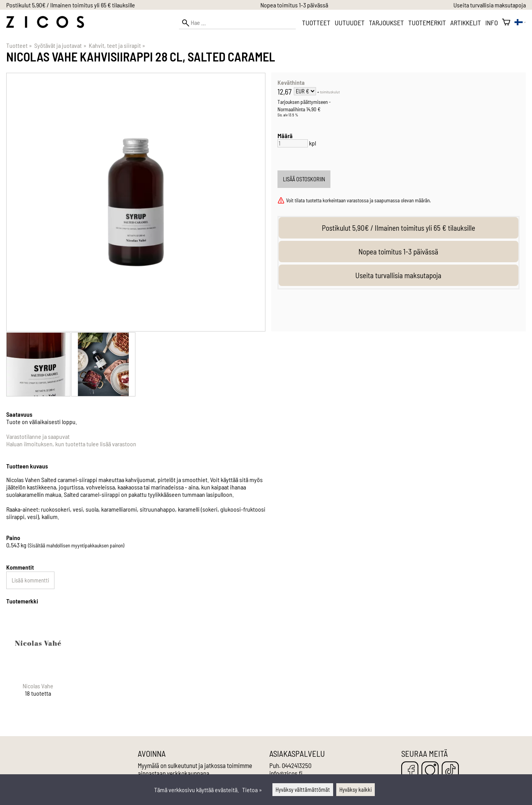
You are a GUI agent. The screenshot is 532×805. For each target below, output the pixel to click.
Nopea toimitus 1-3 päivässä (294, 5)
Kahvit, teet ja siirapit (117, 45)
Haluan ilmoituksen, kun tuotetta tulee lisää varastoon (71, 444)
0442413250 (297, 765)
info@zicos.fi (286, 773)
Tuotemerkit (427, 23)
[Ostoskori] (506, 23)
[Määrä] (293, 143)
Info (492, 23)
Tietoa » (252, 790)
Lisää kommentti (30, 580)
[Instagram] (430, 771)
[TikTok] (450, 771)
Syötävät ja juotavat (60, 45)
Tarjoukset (386, 23)
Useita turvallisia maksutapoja (490, 5)
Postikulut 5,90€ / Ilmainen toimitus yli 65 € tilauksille (71, 5)
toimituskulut (330, 92)
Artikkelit (466, 23)
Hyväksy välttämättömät (303, 790)
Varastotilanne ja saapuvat (38, 436)
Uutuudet (350, 23)
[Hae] (237, 23)
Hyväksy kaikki (356, 790)
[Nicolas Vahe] (38, 661)
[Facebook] (410, 771)
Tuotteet (316, 23)
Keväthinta (291, 82)
